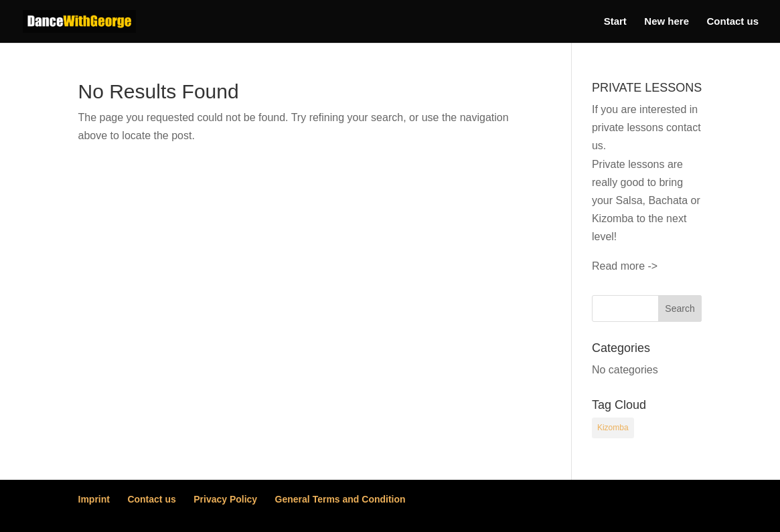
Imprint (94, 499)
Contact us (732, 22)
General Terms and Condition (340, 499)
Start (615, 22)
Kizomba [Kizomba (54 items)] (613, 428)
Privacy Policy (225, 499)
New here (667, 22)
